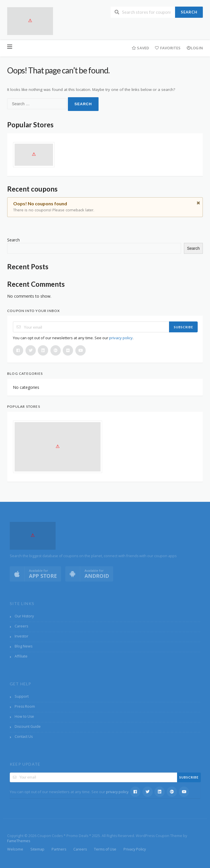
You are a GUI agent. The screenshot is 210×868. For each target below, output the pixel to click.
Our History (24, 616)
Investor (21, 636)
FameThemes (19, 841)
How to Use (24, 716)
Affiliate (21, 656)
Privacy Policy (135, 849)
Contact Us (24, 737)
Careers (21, 626)
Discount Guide (28, 726)
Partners (59, 849)
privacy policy (121, 338)
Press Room (25, 706)
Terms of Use (105, 849)
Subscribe (183, 327)
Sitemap (37, 849)
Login (195, 48)
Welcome (15, 849)
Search (189, 12)
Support (22, 696)
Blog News (23, 646)
